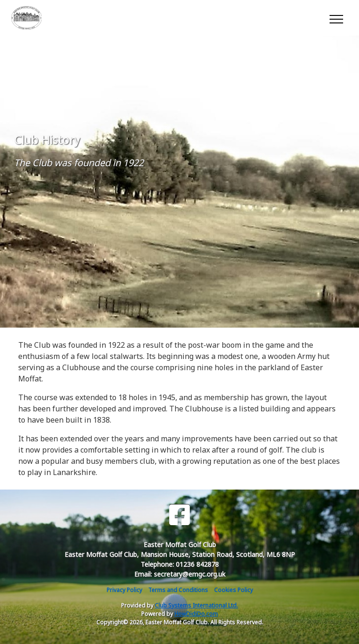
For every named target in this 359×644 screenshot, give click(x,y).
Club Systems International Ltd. (196, 605)
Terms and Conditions (178, 590)
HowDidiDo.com (196, 614)
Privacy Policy (124, 590)
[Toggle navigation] (336, 18)
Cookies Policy (233, 590)
